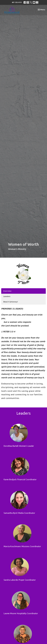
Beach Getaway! (11, 302)
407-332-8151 (17, 2)
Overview (7, 291)
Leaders (7, 296)
